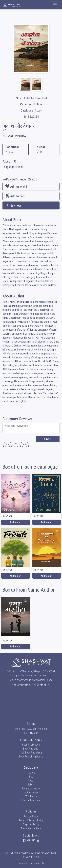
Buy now (13, 205)
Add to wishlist (17, 186)
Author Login (31, 793)
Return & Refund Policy (31, 821)
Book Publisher (31, 749)
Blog (31, 777)
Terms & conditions (31, 828)
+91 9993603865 (21, 685)
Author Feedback (31, 800)
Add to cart (15, 196)
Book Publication (31, 745)
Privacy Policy (31, 817)
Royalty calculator (31, 789)
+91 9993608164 (41, 685)
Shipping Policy (31, 825)
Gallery (31, 785)
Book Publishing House (31, 757)
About (31, 781)
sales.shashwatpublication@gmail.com (31, 680)
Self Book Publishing (31, 753)
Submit (48, 439)
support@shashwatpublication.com (31, 675)
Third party (31, 796)
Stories (31, 773)
